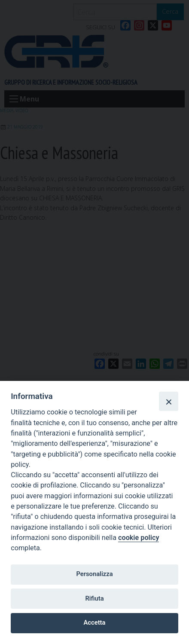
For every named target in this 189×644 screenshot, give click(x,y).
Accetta (95, 623)
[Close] (168, 401)
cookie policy (139, 538)
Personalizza (94, 574)
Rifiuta (94, 598)
